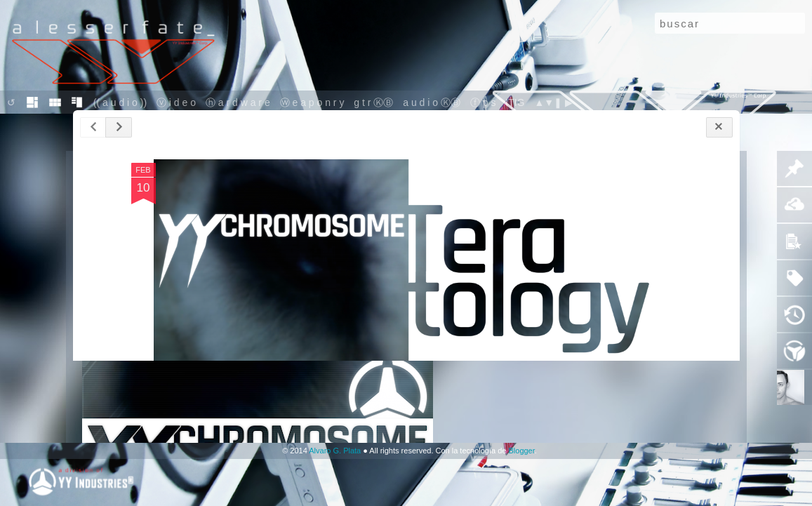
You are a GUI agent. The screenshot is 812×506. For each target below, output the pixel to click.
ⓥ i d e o (178, 102)
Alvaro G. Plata (335, 451)
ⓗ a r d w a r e (238, 102)
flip (55, 102)
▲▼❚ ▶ (553, 102)
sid (77, 102)
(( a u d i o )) (121, 102)
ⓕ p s (484, 102)
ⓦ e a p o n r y (312, 102)
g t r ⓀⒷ (373, 102)
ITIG (515, 102)
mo (32, 102)
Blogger (521, 451)
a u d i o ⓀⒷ (432, 102)
